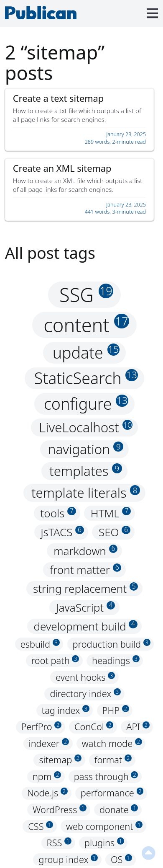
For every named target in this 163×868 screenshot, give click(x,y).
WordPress (60, 810)
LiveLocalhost (86, 427)
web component (104, 826)
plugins (104, 843)
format (113, 760)
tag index (66, 710)
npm (47, 776)
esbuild (40, 644)
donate (119, 810)
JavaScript (86, 607)
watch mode (112, 743)
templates (86, 471)
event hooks (85, 677)
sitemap (60, 760)
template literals (86, 493)
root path (55, 660)
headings (116, 660)
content (86, 325)
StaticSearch (86, 378)
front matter (85, 570)
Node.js (47, 793)
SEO (115, 532)
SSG (86, 295)
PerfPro (42, 727)
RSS (59, 843)
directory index (85, 694)
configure (86, 404)
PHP (116, 710)
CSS (41, 826)
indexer (49, 743)
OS (121, 859)
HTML (111, 513)
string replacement (85, 589)
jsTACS (62, 532)
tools (58, 513)
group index (68, 859)
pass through (106, 776)
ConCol (94, 727)
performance (112, 793)
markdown (85, 551)
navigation (86, 449)
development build (85, 626)
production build (112, 644)
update (86, 353)
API (138, 727)
